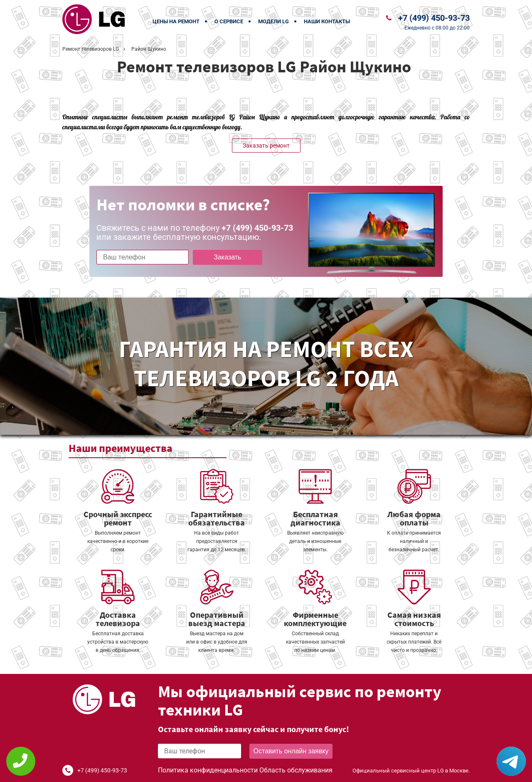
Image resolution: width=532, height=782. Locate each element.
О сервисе (229, 21)
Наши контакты (327, 21)
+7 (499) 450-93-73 (434, 18)
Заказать (227, 257)
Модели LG (273, 21)
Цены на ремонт (176, 21)
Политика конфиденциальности (208, 770)
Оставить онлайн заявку (291, 751)
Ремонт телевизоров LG (91, 49)
